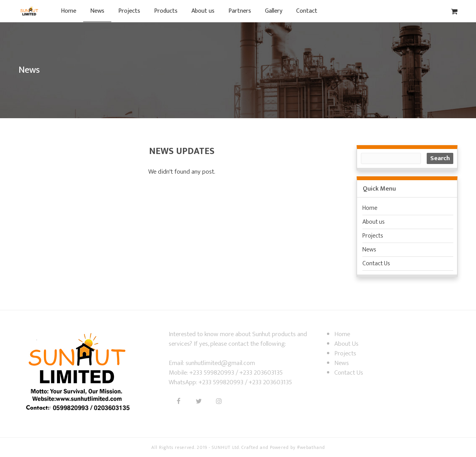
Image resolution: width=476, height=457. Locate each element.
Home (69, 11)
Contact (307, 11)
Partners (240, 11)
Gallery (274, 11)
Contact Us (376, 264)
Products (166, 11)
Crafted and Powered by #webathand (283, 447)
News (97, 11)
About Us (346, 344)
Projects (129, 11)
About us (203, 11)
